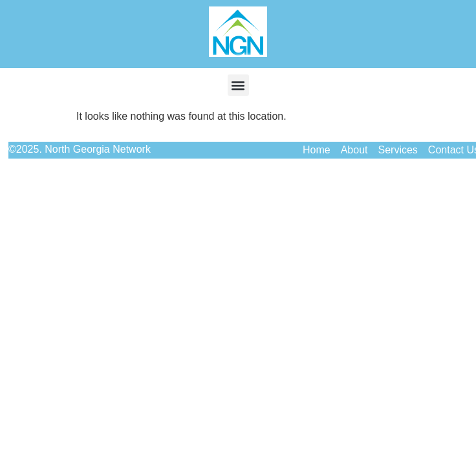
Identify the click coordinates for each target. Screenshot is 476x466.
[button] (238, 85)
